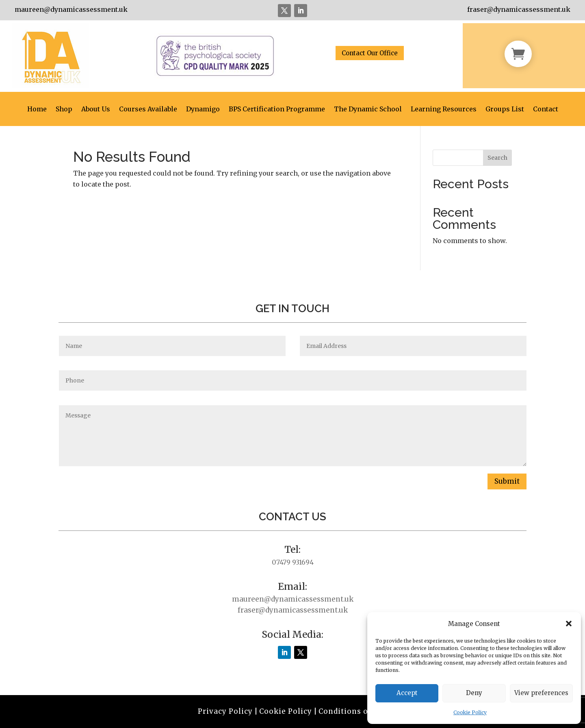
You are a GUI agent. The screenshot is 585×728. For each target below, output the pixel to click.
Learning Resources (444, 110)
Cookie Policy (470, 712)
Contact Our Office (370, 53)
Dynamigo (203, 110)
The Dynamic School (368, 110)
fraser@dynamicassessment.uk (519, 9)
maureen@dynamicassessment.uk (71, 9)
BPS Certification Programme (277, 110)
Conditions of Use (353, 711)
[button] (569, 624)
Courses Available (148, 110)
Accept (407, 693)
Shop (64, 110)
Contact (546, 110)
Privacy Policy (225, 711)
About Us (96, 110)
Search (497, 158)
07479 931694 (293, 562)
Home (37, 110)
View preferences (541, 693)
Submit (507, 481)
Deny (474, 693)
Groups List (505, 110)
